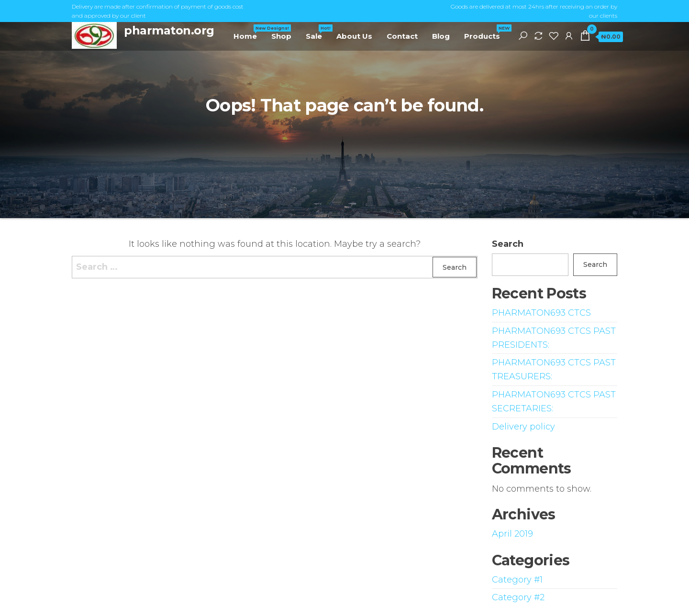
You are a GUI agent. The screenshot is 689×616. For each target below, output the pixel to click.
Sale (317, 33)
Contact (402, 36)
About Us (354, 36)
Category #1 (517, 580)
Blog (441, 36)
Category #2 (518, 597)
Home (249, 33)
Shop (281, 36)
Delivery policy (523, 427)
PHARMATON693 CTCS (541, 313)
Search (508, 244)
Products (486, 33)
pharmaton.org (169, 30)
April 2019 (512, 534)
